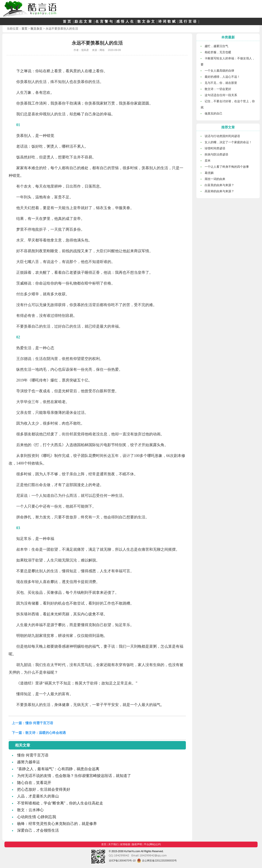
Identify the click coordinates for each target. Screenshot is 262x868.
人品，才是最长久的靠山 (38, 796)
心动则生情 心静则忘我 (37, 817)
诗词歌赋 (167, 21)
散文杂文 (147, 21)
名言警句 (105, 21)
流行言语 (188, 21)
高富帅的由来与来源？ (219, 191)
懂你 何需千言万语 (39, 723)
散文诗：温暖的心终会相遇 (46, 733)
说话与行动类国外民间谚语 (222, 136)
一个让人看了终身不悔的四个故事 (227, 167)
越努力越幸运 (28, 762)
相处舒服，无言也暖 (218, 52)
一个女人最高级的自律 (219, 71)
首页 (68, 21)
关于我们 (113, 844)
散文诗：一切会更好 (218, 89)
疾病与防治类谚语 (216, 154)
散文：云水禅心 (30, 810)
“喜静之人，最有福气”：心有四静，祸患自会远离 (58, 769)
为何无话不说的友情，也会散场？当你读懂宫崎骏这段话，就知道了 (74, 776)
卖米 (208, 161)
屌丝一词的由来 (215, 179)
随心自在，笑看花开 (34, 783)
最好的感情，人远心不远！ (222, 77)
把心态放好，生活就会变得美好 (44, 789)
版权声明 (137, 844)
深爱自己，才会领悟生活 (38, 830)
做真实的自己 (213, 113)
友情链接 (125, 844)
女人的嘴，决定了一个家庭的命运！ (228, 142)
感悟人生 (126, 21)
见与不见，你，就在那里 (221, 83)
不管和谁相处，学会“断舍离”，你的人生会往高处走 (60, 803)
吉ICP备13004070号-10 (122, 861)
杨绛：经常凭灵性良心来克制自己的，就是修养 (57, 824)
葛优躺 (209, 173)
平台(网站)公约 (152, 844)
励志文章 (84, 21)
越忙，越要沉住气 (216, 46)
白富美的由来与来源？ (219, 185)
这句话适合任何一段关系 (221, 95)
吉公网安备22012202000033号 (157, 861)
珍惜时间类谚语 (215, 148)
